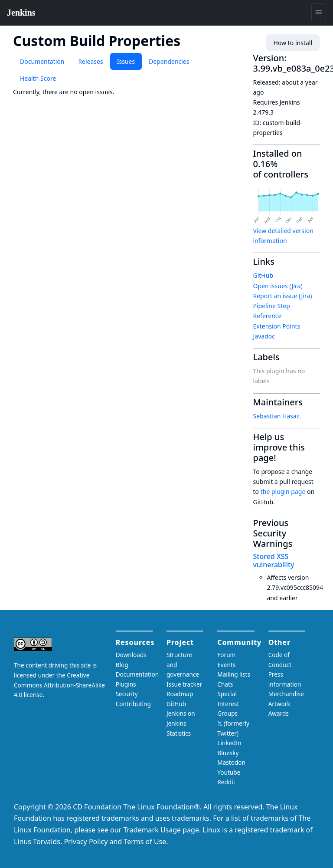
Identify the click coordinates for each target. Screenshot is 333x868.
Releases (90, 61)
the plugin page (283, 492)
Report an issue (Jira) (283, 296)
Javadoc (264, 336)
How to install (293, 43)
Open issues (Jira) (278, 286)
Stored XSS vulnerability (274, 561)
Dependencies (169, 61)
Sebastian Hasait (277, 416)
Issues (126, 61)
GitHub (263, 275)
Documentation (42, 61)
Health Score (38, 78)
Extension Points (277, 326)
